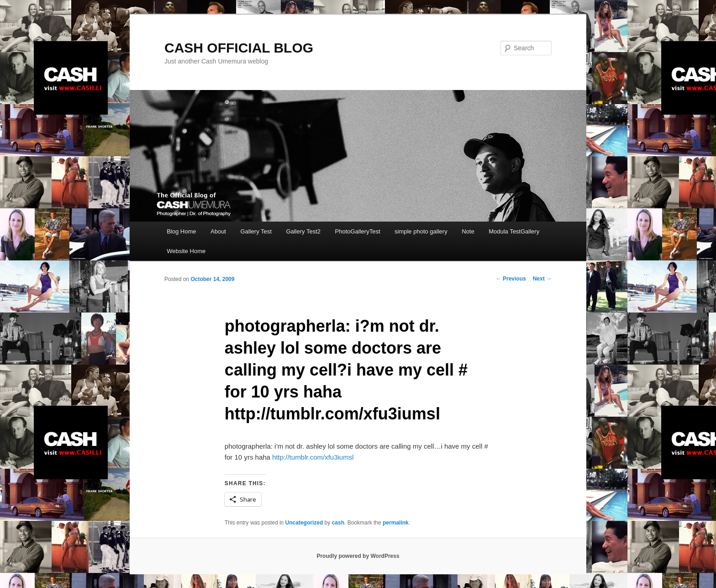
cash (338, 523)
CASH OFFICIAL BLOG (239, 48)
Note (468, 231)
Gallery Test (256, 231)
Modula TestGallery (514, 231)
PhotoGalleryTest (358, 231)
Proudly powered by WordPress (358, 556)
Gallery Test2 (303, 231)
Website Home (186, 251)
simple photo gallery (421, 231)
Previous (511, 279)
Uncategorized (304, 523)
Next (542, 279)
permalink (396, 523)
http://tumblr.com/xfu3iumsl (313, 457)
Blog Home (181, 231)
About (218, 231)
